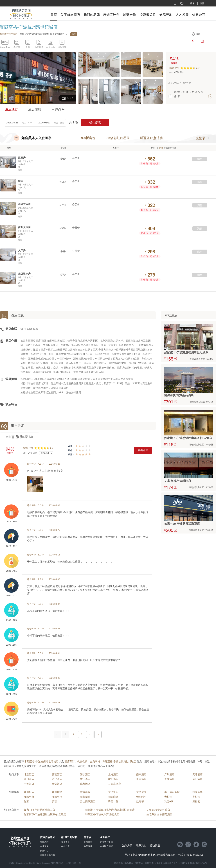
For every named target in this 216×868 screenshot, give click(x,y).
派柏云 (196, 801)
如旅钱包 (51, 47)
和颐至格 (57, 797)
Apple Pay (5, 47)
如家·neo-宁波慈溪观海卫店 (39, 810)
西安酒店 (57, 774)
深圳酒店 (85, 774)
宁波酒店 (29, 784)
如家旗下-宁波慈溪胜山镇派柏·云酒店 (45, 814)
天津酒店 (197, 774)
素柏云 (168, 797)
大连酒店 (169, 779)
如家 (26, 801)
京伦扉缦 (141, 792)
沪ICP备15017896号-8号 (166, 863)
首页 (54, 15)
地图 (74, 34)
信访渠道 (155, 846)
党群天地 (166, 15)
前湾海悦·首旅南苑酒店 (159, 814)
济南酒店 (141, 779)
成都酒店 (85, 784)
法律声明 (127, 846)
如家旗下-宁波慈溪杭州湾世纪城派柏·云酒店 (110, 810)
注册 (202, 3)
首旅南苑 (85, 792)
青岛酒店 (57, 784)
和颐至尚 (29, 797)
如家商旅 (113, 797)
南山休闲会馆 (172, 792)
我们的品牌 (92, 15)
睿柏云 (196, 797)
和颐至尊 (197, 792)
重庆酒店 (85, 779)
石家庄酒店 (114, 784)
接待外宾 (62, 47)
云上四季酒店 (88, 801)
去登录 (200, 138)
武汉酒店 (57, 779)
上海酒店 (113, 774)
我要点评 (143, 450)
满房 (200, 159)
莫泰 (55, 801)
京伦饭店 (113, 792)
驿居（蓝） (114, 801)
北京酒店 (29, 774)
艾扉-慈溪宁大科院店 (158, 810)
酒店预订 (11, 109)
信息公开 (199, 15)
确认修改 (95, 122)
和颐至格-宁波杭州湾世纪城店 (102, 814)
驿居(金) (141, 797)
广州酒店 (169, 774)
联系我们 (141, 846)
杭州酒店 (113, 779)
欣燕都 (140, 801)
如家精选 (85, 797)
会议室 (17, 47)
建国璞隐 (57, 792)
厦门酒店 (197, 779)
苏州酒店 (29, 779)
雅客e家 (169, 801)
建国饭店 (29, 792)
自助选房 (39, 47)
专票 (28, 47)
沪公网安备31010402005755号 (193, 863)
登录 (192, 3)
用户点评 (58, 109)
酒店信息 (35, 109)
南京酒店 (141, 774)
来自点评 (20, 437)
